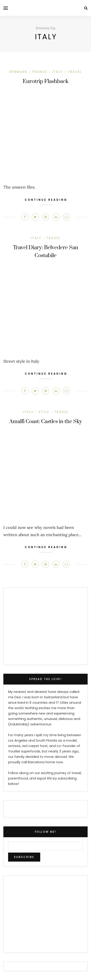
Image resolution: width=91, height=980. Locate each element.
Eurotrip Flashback (45, 81)
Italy (57, 72)
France (40, 72)
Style (44, 412)
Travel (75, 72)
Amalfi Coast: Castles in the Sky (46, 422)
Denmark (18, 72)
